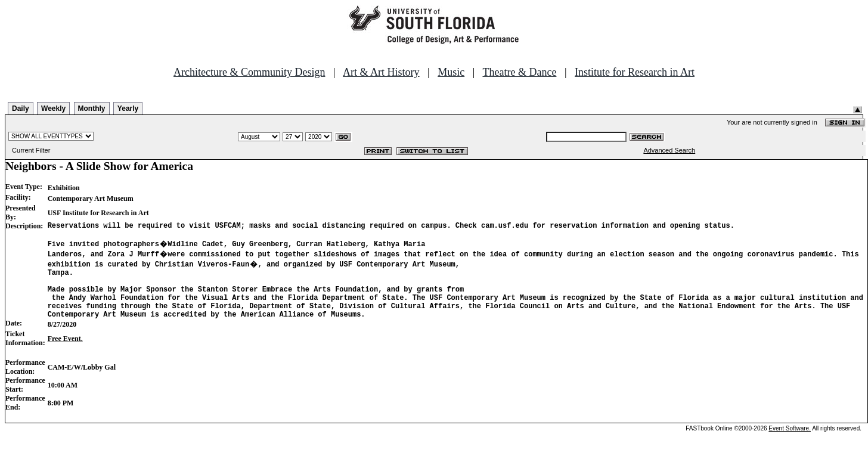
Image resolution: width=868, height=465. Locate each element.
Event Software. (790, 443)
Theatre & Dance (519, 72)
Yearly (128, 108)
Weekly (53, 108)
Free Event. (65, 353)
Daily (21, 108)
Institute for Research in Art (635, 72)
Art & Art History (381, 72)
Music (451, 72)
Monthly (92, 108)
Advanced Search (669, 150)
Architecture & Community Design (249, 72)
